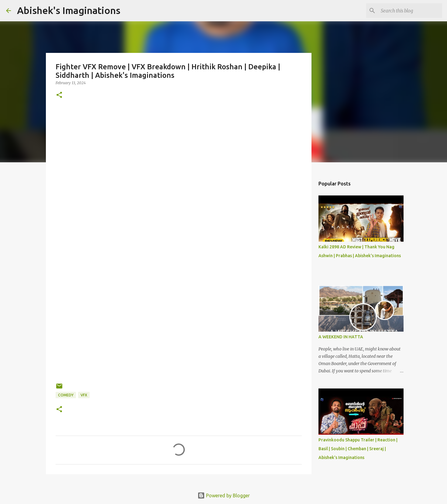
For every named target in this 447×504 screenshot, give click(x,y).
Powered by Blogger (224, 495)
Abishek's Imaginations (69, 10)
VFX (84, 395)
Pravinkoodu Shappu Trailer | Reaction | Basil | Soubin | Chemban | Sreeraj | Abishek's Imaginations (358, 449)
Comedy (66, 395)
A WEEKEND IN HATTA (341, 337)
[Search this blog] (410, 11)
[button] (59, 95)
